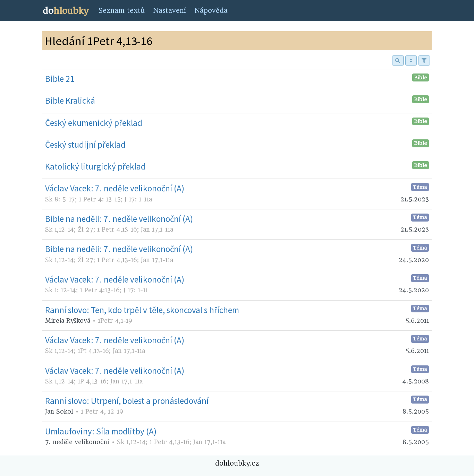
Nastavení (170, 11)
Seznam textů (121, 11)
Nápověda (211, 11)
